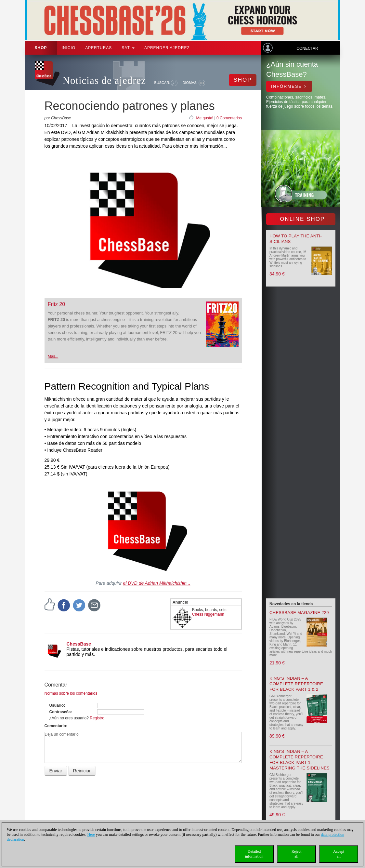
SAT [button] (128, 48)
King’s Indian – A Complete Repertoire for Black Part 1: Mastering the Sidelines (300, 760)
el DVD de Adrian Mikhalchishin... (156, 583)
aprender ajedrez (167, 48)
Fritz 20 (56, 304)
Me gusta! (205, 118)
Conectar (307, 48)
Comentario (55, 726)
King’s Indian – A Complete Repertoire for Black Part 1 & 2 (296, 684)
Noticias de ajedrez (104, 80)
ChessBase (79, 644)
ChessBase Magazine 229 (299, 613)
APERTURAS (98, 48)
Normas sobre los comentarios (71, 693)
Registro (97, 718)
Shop (41, 48)
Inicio (69, 48)
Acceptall (339, 854)
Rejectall (297, 854)
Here (91, 835)
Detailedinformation (254, 854)
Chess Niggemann (208, 614)
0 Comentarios (229, 118)
